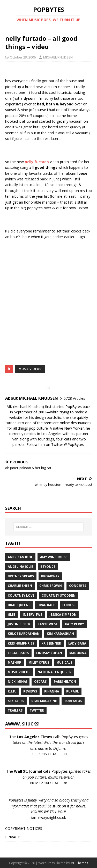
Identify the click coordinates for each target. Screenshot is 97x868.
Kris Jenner (51, 643)
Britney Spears (21, 576)
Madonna (78, 653)
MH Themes (79, 863)
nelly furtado (37, 162)
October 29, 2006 (23, 57)
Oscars (40, 682)
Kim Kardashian (60, 634)
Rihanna (52, 691)
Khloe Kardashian (24, 634)
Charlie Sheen (20, 586)
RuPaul (73, 691)
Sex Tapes (16, 701)
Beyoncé (48, 567)
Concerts (78, 586)
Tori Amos (73, 701)
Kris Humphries (21, 643)
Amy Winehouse (54, 557)
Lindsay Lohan (49, 653)
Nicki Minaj (17, 682)
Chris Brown (51, 586)
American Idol (20, 557)
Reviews (30, 691)
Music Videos (30, 369)
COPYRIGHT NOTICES (24, 828)
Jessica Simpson (63, 615)
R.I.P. (12, 691)
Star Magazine (44, 701)
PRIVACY (12, 837)
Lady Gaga (77, 643)
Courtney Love (21, 595)
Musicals (64, 662)
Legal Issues (18, 653)
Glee (12, 615)
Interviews (32, 615)
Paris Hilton (65, 682)
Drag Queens (19, 605)
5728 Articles (74, 398)
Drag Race (46, 605)
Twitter (37, 710)
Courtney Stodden (59, 595)
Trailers (15, 710)
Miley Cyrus (39, 662)
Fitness (69, 605)
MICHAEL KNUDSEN (58, 57)
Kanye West (48, 624)
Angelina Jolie (20, 567)
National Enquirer (54, 672)
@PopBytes (74, 444)
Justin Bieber (19, 624)
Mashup (14, 662)
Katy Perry (74, 624)
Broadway (50, 576)
